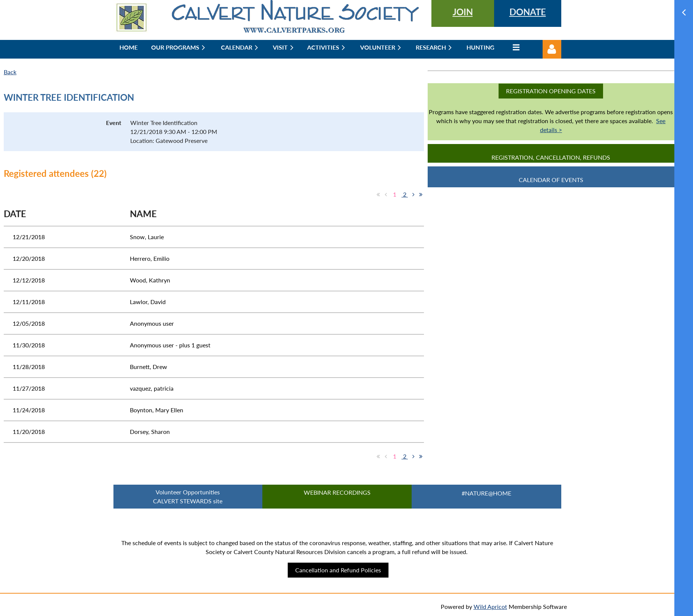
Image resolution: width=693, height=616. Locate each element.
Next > (413, 194)
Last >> (421, 194)
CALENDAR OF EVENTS (551, 180)
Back (10, 72)
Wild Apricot (490, 606)
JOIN (463, 12)
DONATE (528, 12)
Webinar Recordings (337, 492)
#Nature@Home (486, 493)
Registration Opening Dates (551, 91)
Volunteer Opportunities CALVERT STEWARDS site (188, 496)
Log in (552, 49)
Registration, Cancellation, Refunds (551, 157)
